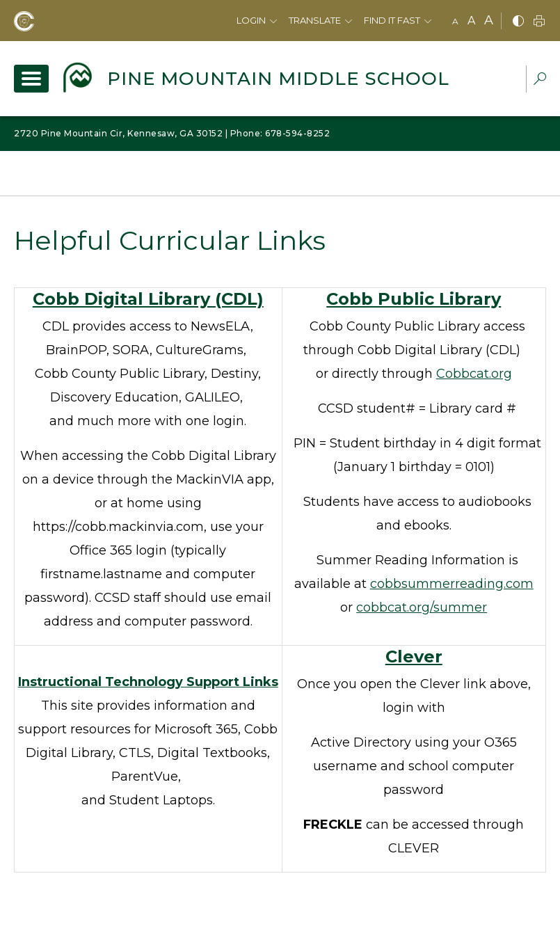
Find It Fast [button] (392, 20)
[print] (539, 22)
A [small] (455, 21)
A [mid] (471, 21)
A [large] (489, 20)
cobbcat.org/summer (422, 607)
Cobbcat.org (474, 374)
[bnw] (518, 22)
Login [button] (251, 20)
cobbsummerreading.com (452, 584)
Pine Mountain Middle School (278, 79)
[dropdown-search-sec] (540, 80)
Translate (315, 20)
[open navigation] (31, 79)
